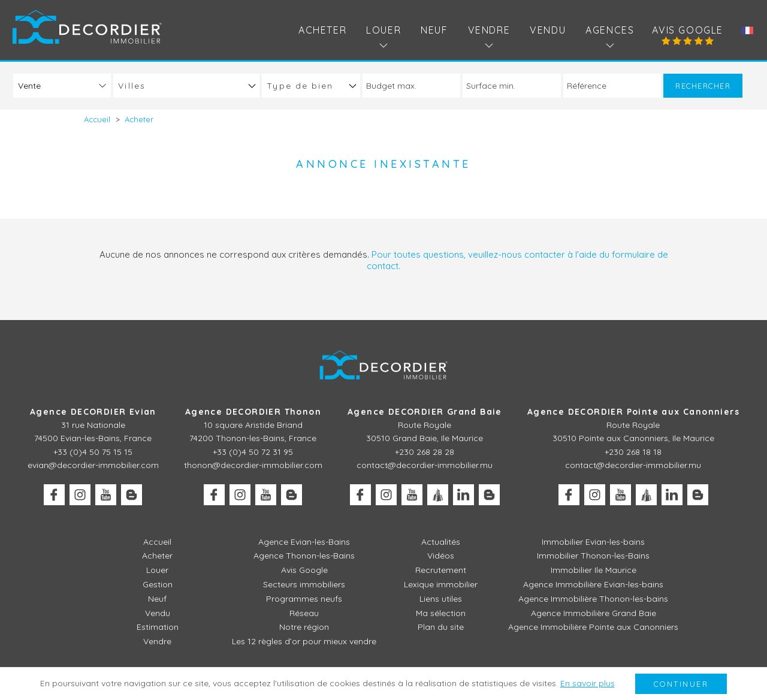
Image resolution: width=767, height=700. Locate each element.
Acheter (322, 30)
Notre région (304, 627)
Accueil (157, 542)
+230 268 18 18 (633, 452)
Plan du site (441, 627)
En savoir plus (588, 683)
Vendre (157, 641)
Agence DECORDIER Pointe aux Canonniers (633, 412)
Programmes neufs (304, 599)
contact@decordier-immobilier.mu (425, 465)
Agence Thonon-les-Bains (304, 556)
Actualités (441, 542)
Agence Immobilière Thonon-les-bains (593, 599)
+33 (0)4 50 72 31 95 (253, 452)
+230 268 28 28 (425, 452)
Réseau (304, 613)
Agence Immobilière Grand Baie (594, 613)
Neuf (434, 30)
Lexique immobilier (441, 584)
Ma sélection (441, 613)
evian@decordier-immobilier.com (93, 465)
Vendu (548, 30)
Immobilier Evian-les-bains (593, 542)
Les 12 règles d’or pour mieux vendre (304, 641)
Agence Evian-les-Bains (304, 542)
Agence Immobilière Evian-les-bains (593, 584)
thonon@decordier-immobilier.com (253, 465)
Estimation (158, 627)
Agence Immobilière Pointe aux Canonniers (593, 627)
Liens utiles (441, 599)
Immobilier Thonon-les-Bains (593, 556)
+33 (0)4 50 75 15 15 (93, 452)
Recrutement (441, 570)
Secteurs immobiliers (304, 584)
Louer (157, 570)
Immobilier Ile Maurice (594, 570)
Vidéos (441, 556)
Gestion (158, 584)
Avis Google (688, 30)
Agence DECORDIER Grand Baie (425, 412)
